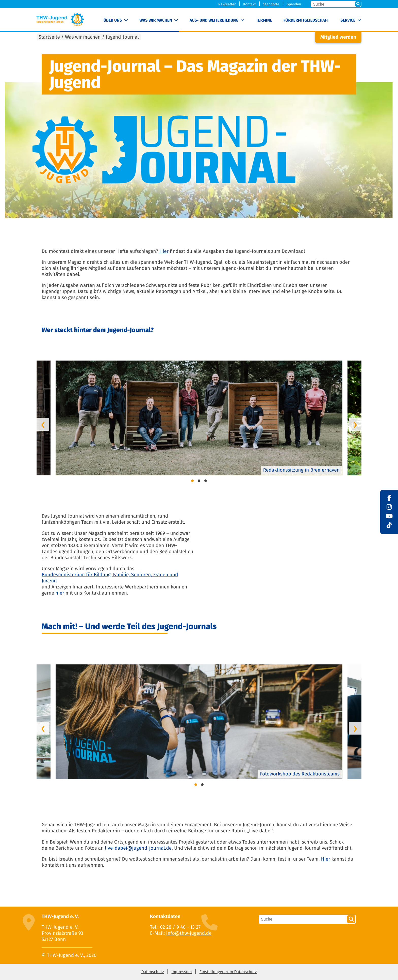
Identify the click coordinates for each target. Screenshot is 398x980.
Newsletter (227, 4)
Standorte (271, 4)
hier (60, 593)
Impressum (182, 972)
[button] (192, 481)
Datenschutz (153, 972)
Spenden (294, 4)
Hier (164, 251)
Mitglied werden (338, 37)
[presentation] (43, 424)
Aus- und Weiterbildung (214, 20)
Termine (264, 20)
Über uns (113, 20)
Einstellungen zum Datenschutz (228, 972)
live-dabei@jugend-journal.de (138, 848)
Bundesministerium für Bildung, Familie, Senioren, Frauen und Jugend (110, 578)
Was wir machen (156, 20)
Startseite (49, 37)
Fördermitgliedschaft (306, 20)
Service (348, 20)
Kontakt (249, 4)
